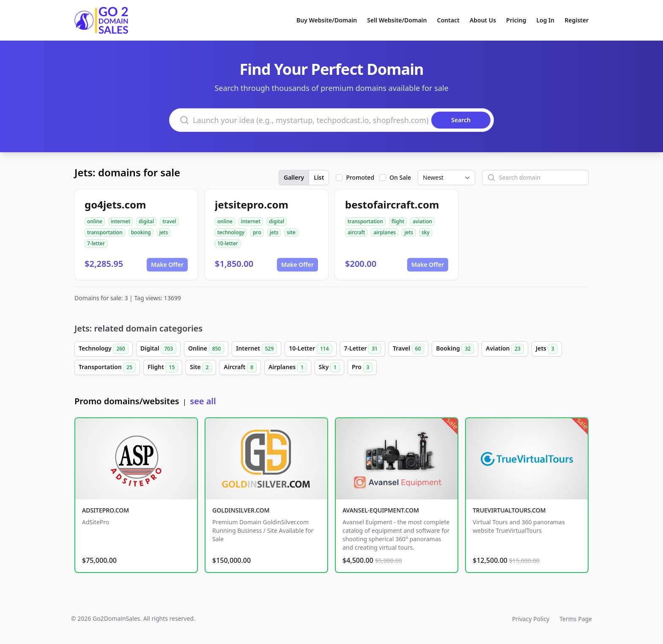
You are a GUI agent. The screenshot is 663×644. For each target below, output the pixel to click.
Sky (329, 367)
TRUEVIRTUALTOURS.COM (509, 510)
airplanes (385, 232)
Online (206, 349)
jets (164, 232)
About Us (483, 20)
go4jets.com (115, 204)
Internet (256, 349)
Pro (362, 367)
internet (121, 221)
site (291, 232)
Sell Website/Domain (397, 20)
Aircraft (240, 367)
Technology (104, 349)
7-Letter (363, 349)
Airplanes (288, 367)
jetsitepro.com (252, 204)
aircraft (356, 232)
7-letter (96, 243)
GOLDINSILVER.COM (241, 510)
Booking (455, 349)
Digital (158, 349)
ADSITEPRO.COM (105, 510)
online (95, 221)
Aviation (505, 349)
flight (398, 221)
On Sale (400, 177)
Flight (163, 367)
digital (146, 221)
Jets (547, 349)
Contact (448, 20)
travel (169, 221)
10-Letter (310, 349)
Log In (545, 20)
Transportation (107, 367)
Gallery (294, 177)
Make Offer (167, 264)
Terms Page (576, 619)
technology (231, 232)
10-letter (228, 243)
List (319, 177)
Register (577, 20)
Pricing (516, 20)
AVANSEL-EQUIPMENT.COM (381, 510)
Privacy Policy (531, 619)
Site (201, 367)
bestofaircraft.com (392, 204)
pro (257, 232)
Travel (408, 349)
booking (141, 232)
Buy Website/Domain (327, 20)
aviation (422, 221)
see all (203, 401)
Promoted (360, 177)
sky (426, 232)
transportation (105, 232)
